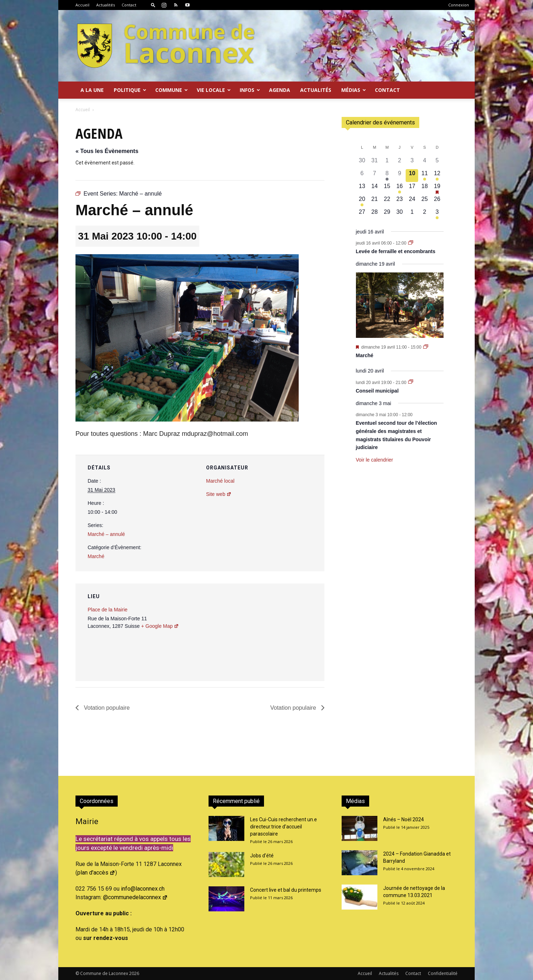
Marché (96, 556)
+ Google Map (160, 626)
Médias (354, 90)
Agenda (280, 90)
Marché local (220, 481)
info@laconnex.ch (143, 889)
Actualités (106, 5)
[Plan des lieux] (281, 633)
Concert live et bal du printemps (286, 890)
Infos (250, 90)
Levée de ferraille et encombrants (396, 251)
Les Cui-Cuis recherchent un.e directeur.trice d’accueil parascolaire (283, 827)
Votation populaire (106, 708)
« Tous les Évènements (107, 151)
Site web (219, 494)
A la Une (92, 90)
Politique (130, 90)
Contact (129, 5)
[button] (153, 5)
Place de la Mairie (107, 610)
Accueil (82, 5)
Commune (172, 90)
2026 (134, 973)
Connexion (459, 5)
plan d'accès (96, 873)
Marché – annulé (106, 534)
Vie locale (214, 90)
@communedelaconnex (135, 897)
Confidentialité (443, 973)
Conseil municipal (377, 391)
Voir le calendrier (375, 460)
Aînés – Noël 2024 (404, 819)
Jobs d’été (262, 856)
